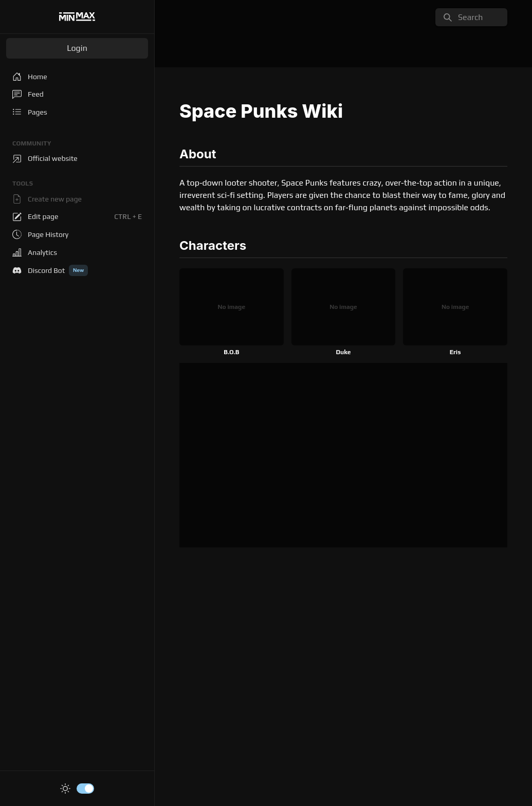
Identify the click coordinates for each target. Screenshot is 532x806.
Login (77, 48)
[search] (471, 17)
